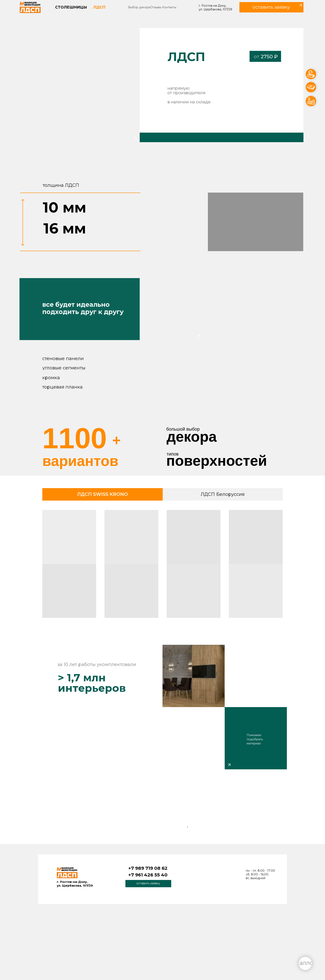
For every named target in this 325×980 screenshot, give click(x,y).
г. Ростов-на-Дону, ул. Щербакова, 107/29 (215, 7)
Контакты (169, 7)
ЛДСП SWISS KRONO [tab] (102, 494)
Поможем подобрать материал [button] (255, 739)
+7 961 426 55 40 (148, 875)
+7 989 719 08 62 (148, 868)
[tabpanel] (162, 565)
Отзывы (156, 7)
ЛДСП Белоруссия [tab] (223, 494)
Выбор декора (139, 7)
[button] (271, 7)
